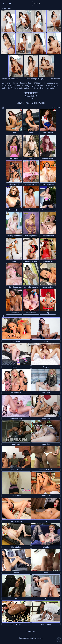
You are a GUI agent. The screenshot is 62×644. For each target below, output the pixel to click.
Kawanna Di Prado (46, 470)
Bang (31, 210)
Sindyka (46, 367)
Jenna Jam (16, 367)
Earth (46, 598)
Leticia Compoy (48, 210)
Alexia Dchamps (48, 184)
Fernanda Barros (48, 236)
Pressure (14, 79)
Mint (14, 261)
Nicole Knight (16, 547)
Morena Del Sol (16, 470)
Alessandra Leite (31, 261)
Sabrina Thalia (46, 496)
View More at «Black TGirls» (31, 103)
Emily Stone (31, 158)
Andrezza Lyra (16, 341)
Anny (31, 133)
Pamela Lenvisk (16, 418)
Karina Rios (14, 158)
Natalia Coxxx (16, 444)
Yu (46, 521)
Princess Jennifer (31, 236)
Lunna (46, 573)
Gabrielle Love (16, 624)
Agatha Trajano (48, 287)
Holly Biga (46, 547)
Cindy (46, 341)
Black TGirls (7, 8)
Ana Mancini (16, 496)
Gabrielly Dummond (14, 236)
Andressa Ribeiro (14, 184)
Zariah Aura (46, 418)
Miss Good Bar (48, 261)
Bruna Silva (46, 444)
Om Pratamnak (16, 521)
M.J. (48, 313)
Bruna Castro (16, 393)
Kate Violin (46, 393)
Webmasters (31, 632)
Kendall (16, 573)
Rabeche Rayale (31, 184)
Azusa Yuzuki (48, 133)
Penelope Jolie (14, 210)
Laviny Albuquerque (14, 287)
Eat (16, 598)
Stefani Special (31, 313)
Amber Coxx (14, 313)
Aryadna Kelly (46, 624)
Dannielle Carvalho (31, 287)
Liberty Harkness (48, 158)
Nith (14, 133)
